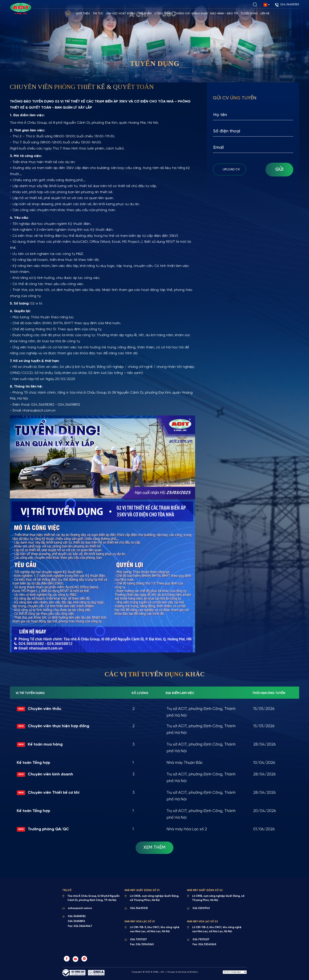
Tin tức (98, 14)
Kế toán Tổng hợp (33, 763)
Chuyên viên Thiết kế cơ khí (48, 793)
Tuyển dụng (249, 14)
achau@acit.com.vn (80, 909)
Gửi (279, 169)
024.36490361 (139, 909)
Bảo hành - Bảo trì (224, 14)
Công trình (163, 14)
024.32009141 (201, 909)
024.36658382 (287, 5)
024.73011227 (138, 940)
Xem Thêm (154, 848)
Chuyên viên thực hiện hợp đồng (53, 726)
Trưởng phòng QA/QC (43, 829)
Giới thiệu (83, 14)
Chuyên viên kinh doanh (45, 775)
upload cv (229, 169)
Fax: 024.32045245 (142, 945)
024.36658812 (76, 922)
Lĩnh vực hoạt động (121, 14)
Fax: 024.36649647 (80, 927)
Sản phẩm (145, 14)
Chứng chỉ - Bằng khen (191, 14)
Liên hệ (265, 14)
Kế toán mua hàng (40, 745)
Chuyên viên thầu (39, 709)
